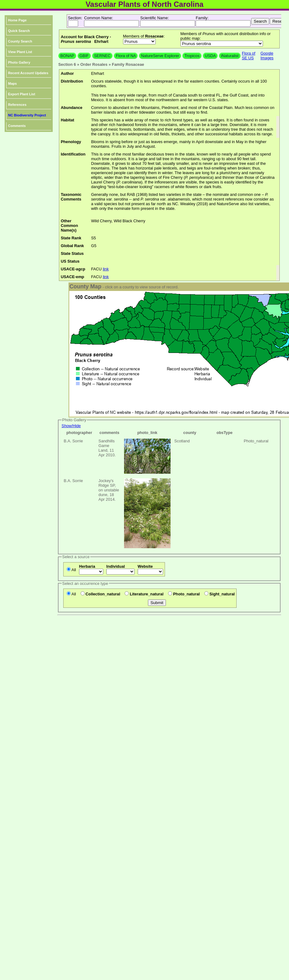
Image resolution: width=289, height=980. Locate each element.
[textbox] (111, 23)
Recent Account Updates (28, 73)
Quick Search (19, 31)
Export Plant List (22, 94)
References (17, 105)
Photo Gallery (19, 62)
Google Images (267, 56)
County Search (20, 41)
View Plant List (20, 52)
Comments (17, 126)
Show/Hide (71, 426)
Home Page (17, 20)
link (106, 269)
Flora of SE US (249, 56)
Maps (12, 84)
